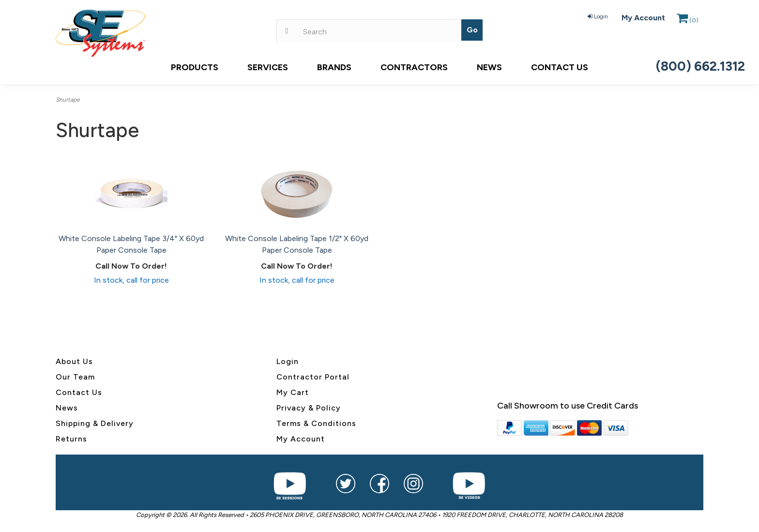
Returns (71, 439)
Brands (334, 67)
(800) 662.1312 (700, 66)
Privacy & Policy (309, 408)
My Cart (293, 392)
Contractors (414, 67)
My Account (643, 18)
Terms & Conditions (316, 423)
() (688, 20)
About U (72, 361)
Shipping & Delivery (95, 423)
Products (195, 67)
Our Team (75, 377)
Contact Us (560, 67)
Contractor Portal (313, 377)
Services (268, 67)
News (489, 67)
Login (598, 16)
